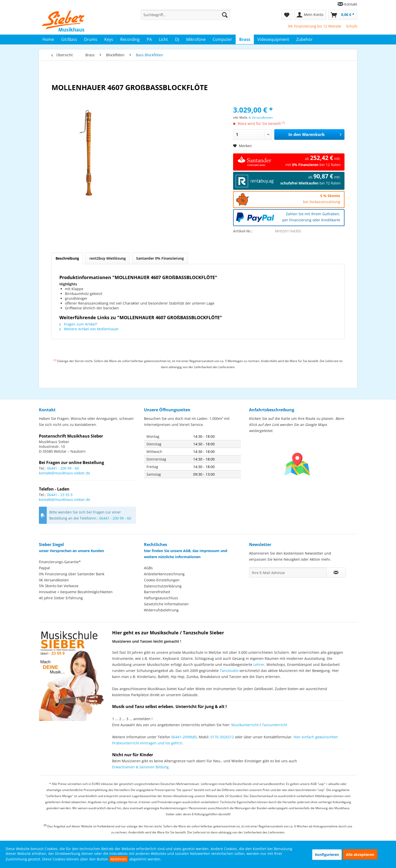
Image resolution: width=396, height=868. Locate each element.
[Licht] (163, 39)
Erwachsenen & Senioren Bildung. (141, 767)
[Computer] (222, 39)
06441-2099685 (184, 737)
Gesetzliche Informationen (166, 604)
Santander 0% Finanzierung (160, 258)
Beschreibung (67, 258)
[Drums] (91, 39)
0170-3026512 (222, 737)
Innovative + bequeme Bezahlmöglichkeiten (76, 592)
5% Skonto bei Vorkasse (59, 586)
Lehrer (259, 664)
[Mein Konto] (310, 15)
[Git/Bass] (69, 39)
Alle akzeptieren (360, 855)
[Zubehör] (304, 39)
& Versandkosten (261, 117)
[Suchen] (225, 15)
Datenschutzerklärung (163, 586)
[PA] (149, 39)
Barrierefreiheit (157, 592)
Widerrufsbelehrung (161, 610)
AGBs (148, 568)
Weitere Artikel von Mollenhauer (89, 329)
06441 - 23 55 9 (60, 495)
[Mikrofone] (196, 39)
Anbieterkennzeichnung (164, 574)
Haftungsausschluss (161, 598)
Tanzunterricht (275, 725)
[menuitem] (345, 4)
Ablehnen (119, 859)
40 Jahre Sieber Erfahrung (61, 598)
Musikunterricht (245, 725)
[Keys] (109, 39)
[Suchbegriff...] (185, 15)
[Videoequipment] (273, 39)
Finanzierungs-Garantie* (60, 562)
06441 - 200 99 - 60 (63, 468)
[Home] (48, 39)
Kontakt (351, 4)
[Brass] (245, 39)
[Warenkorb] (343, 15)
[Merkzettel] (287, 15)
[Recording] (130, 39)
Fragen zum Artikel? (78, 324)
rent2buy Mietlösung (108, 258)
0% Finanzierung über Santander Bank (72, 574)
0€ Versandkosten (54, 580)
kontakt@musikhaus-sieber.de (65, 473)
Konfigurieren (327, 855)
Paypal (44, 568)
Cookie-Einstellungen (162, 580)
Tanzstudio (229, 671)
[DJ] (177, 39)
